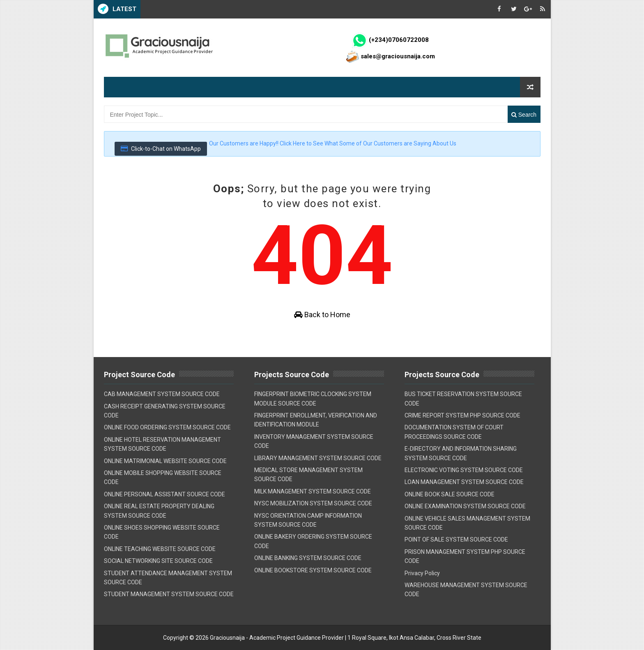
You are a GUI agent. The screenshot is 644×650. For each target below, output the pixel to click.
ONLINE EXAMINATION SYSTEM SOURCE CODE (465, 506)
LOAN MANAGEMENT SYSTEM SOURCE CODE (464, 482)
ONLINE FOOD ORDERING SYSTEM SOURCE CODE (167, 427)
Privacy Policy (422, 573)
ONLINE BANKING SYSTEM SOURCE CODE (308, 558)
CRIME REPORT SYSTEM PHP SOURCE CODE (462, 415)
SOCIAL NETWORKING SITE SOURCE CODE (158, 561)
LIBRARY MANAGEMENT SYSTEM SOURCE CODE (318, 458)
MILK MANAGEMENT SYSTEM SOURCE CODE (313, 491)
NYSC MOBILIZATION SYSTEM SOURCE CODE (313, 503)
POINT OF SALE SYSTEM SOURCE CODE (456, 539)
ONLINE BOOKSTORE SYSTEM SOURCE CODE (313, 570)
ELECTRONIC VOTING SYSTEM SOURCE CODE (464, 470)
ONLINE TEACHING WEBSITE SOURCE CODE (160, 549)
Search (524, 115)
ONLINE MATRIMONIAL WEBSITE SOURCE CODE (165, 461)
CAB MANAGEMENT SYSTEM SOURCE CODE (162, 394)
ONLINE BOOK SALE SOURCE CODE (450, 494)
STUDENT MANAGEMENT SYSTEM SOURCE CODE (169, 594)
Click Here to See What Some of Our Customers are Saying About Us (368, 143)
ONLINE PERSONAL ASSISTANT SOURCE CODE (164, 494)
